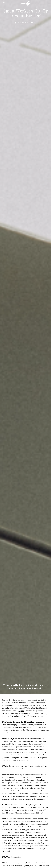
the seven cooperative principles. (17, 760)
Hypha (21, 711)
